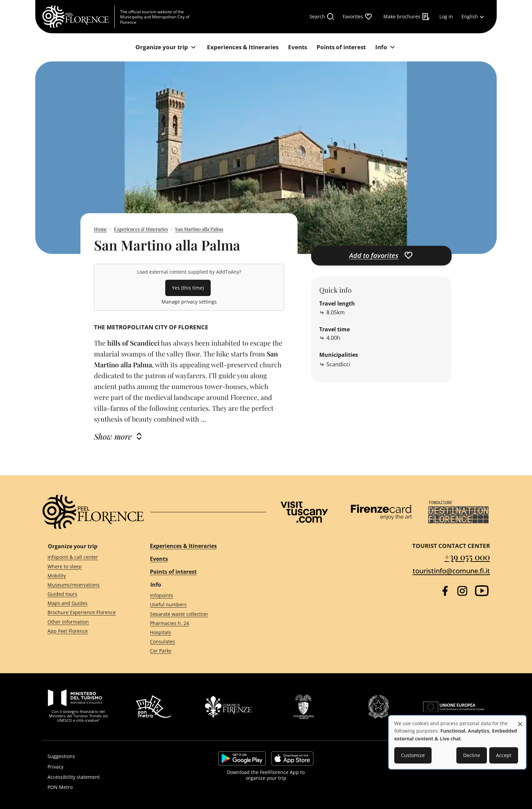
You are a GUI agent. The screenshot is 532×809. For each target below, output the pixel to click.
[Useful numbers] (202, 605)
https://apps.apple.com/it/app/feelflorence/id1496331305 (292, 758)
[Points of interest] (341, 47)
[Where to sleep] (87, 566)
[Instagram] (462, 591)
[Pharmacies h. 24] (202, 623)
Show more (113, 436)
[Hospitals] (202, 632)
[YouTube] (482, 591)
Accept (504, 755)
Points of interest (173, 572)
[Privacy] (112, 767)
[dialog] (457, 742)
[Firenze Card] (381, 512)
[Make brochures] (407, 17)
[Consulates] (202, 642)
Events (159, 559)
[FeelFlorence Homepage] (78, 17)
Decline (472, 755)
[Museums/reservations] (87, 585)
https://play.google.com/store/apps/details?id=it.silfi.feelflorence (242, 758)
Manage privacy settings (189, 302)
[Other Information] (87, 622)
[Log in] (446, 17)
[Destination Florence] (458, 512)
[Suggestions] (112, 756)
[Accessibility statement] (112, 777)
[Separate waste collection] (202, 614)
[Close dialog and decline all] (520, 721)
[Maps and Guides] (87, 603)
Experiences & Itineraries (141, 229)
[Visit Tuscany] (304, 512)
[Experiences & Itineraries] (243, 47)
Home (100, 229)
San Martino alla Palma (199, 229)
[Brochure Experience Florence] (87, 613)
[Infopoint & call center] (87, 557)
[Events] (298, 47)
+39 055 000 (467, 557)
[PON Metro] (112, 787)
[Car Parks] (202, 651)
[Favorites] (358, 17)
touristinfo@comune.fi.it (451, 571)
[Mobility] (87, 576)
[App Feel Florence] (87, 631)
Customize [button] (413, 755)
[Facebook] (445, 591)
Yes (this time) (188, 288)
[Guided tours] (87, 594)
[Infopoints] (202, 596)
